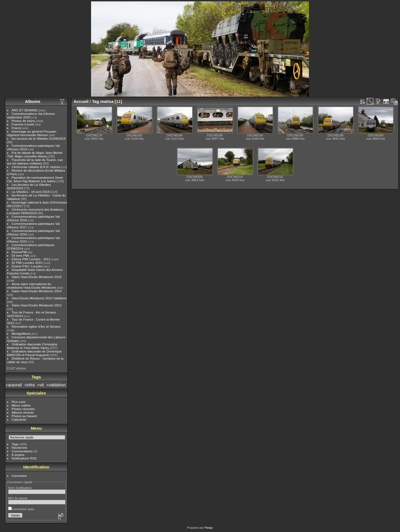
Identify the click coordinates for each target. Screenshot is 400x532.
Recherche (19, 448)
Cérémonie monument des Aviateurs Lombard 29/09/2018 (35, 211)
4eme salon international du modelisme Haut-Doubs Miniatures (32, 286)
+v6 (40, 385)
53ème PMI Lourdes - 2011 (31, 259)
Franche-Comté (23, 124)
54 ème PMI (20, 255)
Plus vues (19, 402)
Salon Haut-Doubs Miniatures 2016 (37, 277)
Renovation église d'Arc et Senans (36, 326)
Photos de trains (23, 121)
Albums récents (23, 412)
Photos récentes (23, 409)
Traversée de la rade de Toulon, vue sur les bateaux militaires (35, 162)
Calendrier (19, 419)
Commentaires (22, 451)
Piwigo (208, 528)
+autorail (13, 385)
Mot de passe (18, 498)
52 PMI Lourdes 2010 (27, 263)
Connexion (19, 476)
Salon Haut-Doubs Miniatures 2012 (37, 305)
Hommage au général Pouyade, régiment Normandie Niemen (32, 133)
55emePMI (19, 252)
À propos (18, 455)
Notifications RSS (24, 458)
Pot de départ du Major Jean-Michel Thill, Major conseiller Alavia (35, 154)
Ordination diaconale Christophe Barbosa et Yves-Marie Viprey (32, 346)
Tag (95, 101)
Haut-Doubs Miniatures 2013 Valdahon (39, 298)
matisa (107, 101)
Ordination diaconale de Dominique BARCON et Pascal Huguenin (34, 353)
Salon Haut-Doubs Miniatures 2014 (37, 291)
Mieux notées (21, 405)
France (17, 128)
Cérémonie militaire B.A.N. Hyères (36, 167)
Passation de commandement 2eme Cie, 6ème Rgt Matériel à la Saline (35, 179)
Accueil (81, 101)
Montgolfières (21, 334)
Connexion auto (21, 509)
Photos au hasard (24, 416)
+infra (29, 385)
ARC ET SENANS (25, 110)
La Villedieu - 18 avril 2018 (31, 192)
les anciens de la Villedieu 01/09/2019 (39, 138)
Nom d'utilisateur (20, 488)
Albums (33, 101)
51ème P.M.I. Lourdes (27, 266)
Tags (15, 444)
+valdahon (56, 385)
